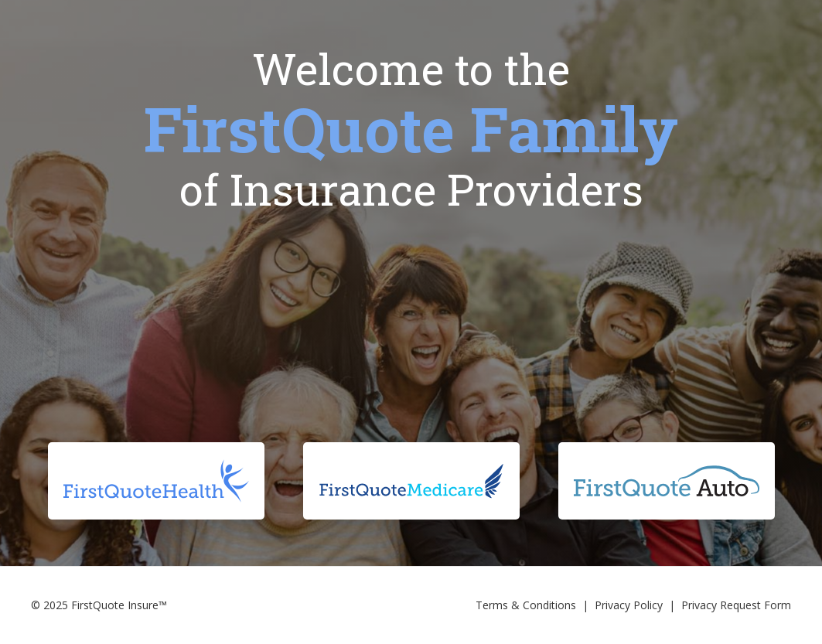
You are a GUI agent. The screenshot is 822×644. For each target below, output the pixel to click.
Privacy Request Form (736, 605)
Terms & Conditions (526, 605)
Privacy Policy (629, 605)
